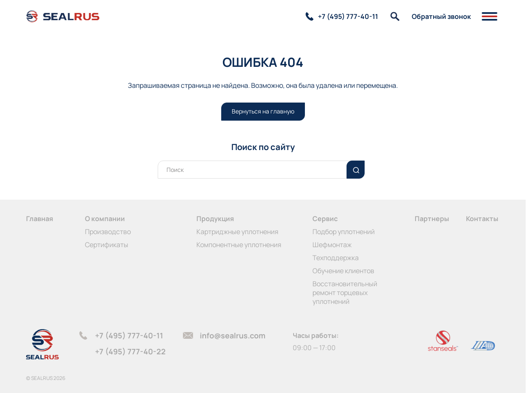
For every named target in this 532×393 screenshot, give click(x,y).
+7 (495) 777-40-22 (130, 351)
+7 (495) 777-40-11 (129, 335)
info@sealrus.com (233, 335)
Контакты (482, 219)
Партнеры (432, 219)
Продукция (215, 219)
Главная (40, 219)
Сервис (325, 219)
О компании (105, 219)
